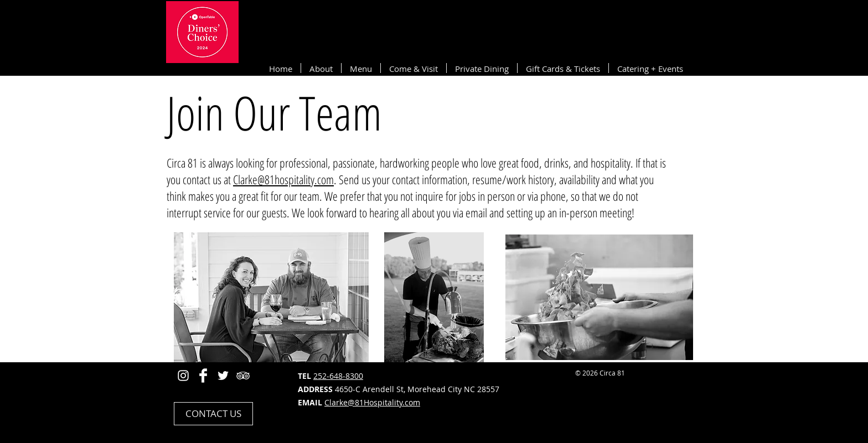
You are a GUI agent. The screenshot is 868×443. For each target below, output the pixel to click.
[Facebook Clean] (203, 376)
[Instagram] (183, 376)
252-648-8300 (338, 376)
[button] (321, 68)
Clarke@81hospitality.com (283, 179)
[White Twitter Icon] (223, 376)
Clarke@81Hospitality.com (372, 402)
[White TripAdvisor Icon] (243, 376)
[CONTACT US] (213, 414)
